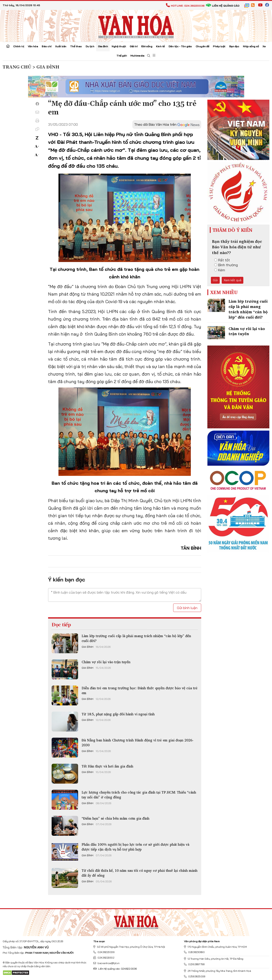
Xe (264, 46)
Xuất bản (61, 46)
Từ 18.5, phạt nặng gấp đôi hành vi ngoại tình (118, 714)
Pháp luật (219, 46)
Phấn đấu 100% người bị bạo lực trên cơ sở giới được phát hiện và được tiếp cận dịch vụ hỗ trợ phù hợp (135, 847)
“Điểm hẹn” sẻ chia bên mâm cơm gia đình (115, 818)
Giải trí (134, 46)
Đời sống (147, 46)
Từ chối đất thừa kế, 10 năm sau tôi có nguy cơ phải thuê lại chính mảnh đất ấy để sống (140, 873)
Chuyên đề (203, 46)
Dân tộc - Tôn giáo (180, 46)
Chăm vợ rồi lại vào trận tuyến (106, 662)
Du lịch (90, 46)
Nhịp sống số (251, 46)
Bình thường (226, 265)
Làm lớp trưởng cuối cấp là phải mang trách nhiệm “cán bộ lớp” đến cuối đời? (136, 638)
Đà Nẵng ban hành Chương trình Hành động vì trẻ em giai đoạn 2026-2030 (138, 743)
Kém (220, 270)
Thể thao (76, 46)
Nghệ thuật (119, 46)
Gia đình (103, 46)
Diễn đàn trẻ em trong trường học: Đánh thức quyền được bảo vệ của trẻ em (140, 690)
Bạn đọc (234, 46)
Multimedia (137, 56)
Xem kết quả (233, 280)
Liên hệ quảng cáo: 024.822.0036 (115, 969)
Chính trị (19, 46)
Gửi (215, 280)
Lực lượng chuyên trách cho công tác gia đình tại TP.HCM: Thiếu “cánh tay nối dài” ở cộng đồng (139, 795)
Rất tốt (222, 260)
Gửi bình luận (187, 608)
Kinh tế (160, 46)
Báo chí (47, 46)
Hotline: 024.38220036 (185, 6)
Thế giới (122, 56)
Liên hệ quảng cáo (223, 6)
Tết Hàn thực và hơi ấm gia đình (107, 766)
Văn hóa (33, 46)
